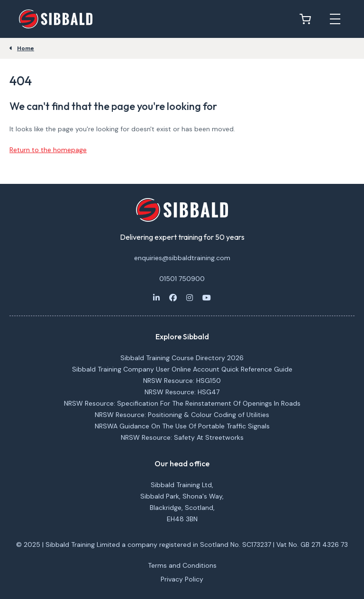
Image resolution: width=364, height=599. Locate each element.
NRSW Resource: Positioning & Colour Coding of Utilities (182, 415)
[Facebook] (173, 298)
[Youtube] (207, 298)
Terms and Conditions (182, 565)
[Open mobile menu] (335, 19)
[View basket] (308, 19)
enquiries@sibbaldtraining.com (182, 258)
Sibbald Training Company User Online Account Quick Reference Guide (182, 369)
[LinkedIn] (156, 298)
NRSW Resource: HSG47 (182, 392)
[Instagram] (190, 298)
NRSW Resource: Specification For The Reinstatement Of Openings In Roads (182, 403)
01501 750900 (182, 279)
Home (26, 48)
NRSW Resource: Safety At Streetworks (182, 437)
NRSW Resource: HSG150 (182, 381)
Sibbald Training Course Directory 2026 (182, 358)
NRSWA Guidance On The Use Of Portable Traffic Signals (182, 426)
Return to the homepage (48, 150)
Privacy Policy (182, 579)
